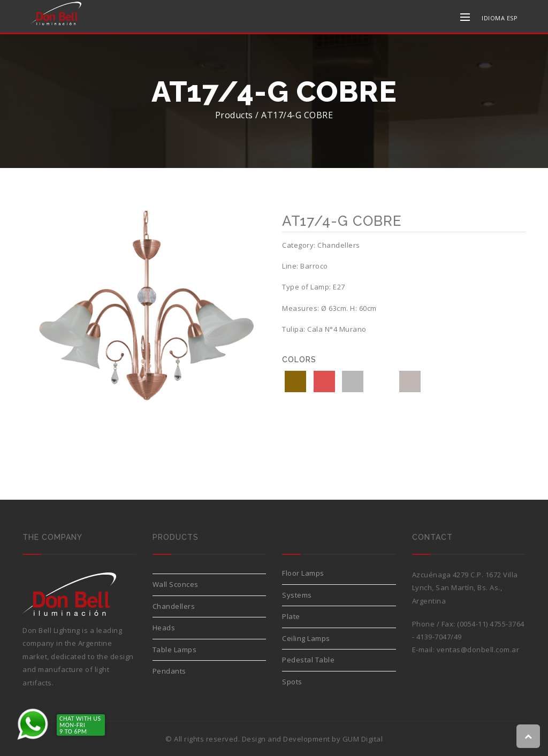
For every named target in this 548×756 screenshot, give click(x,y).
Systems (297, 595)
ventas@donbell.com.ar (478, 650)
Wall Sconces (176, 584)
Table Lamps (175, 650)
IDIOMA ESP (500, 18)
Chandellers (174, 606)
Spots (292, 682)
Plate (291, 616)
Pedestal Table (308, 660)
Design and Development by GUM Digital (313, 739)
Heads (164, 628)
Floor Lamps (303, 573)
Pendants (169, 671)
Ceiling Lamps (306, 638)
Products (234, 115)
